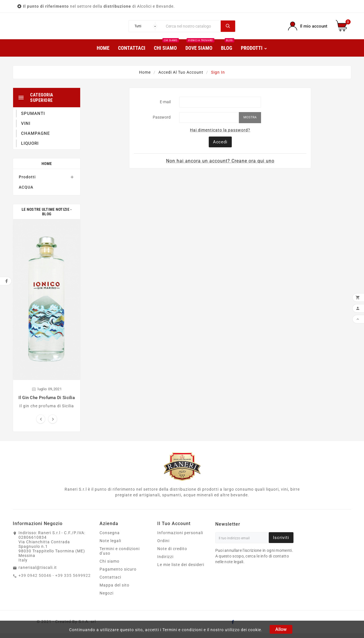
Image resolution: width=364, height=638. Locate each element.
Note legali (110, 546)
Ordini (163, 546)
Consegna (110, 538)
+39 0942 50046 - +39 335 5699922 (55, 580)
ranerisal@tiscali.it (38, 572)
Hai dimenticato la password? (220, 135)
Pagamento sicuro (118, 574)
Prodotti (27, 182)
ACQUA (26, 192)
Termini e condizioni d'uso (120, 556)
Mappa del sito (114, 590)
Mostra (250, 122)
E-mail (165, 107)
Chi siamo (109, 566)
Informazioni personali (180, 538)
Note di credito (172, 554)
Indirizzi (165, 561)
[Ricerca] (192, 28)
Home (47, 168)
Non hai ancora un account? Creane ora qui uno (220, 166)
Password (162, 122)
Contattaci (110, 582)
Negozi (106, 598)
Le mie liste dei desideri (181, 569)
